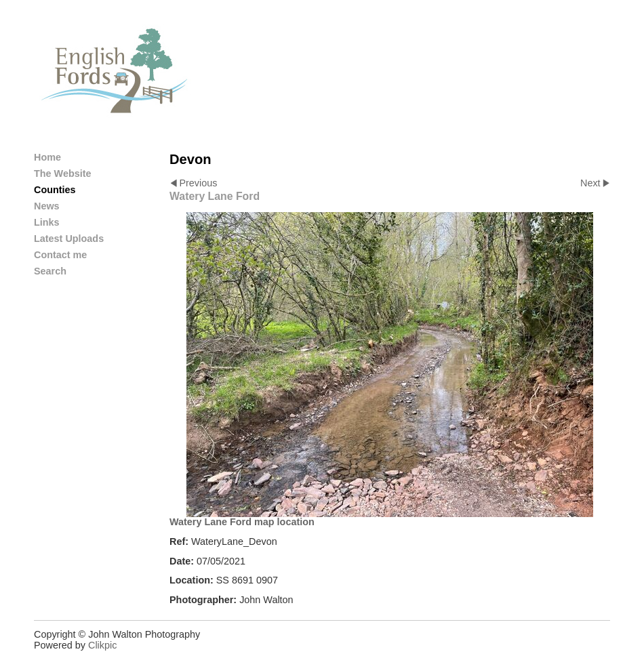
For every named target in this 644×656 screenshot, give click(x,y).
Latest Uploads (69, 239)
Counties (55, 190)
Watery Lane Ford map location (242, 522)
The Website (63, 173)
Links (47, 222)
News (47, 206)
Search (50, 271)
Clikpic (102, 645)
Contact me (60, 255)
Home (47, 157)
